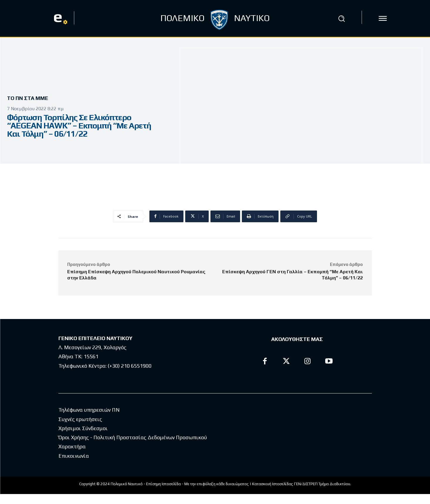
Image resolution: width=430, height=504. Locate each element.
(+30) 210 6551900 (130, 366)
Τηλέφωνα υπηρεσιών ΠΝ (89, 420)
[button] (341, 18)
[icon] (383, 18)
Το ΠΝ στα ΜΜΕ (30, 98)
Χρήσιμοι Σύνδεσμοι (83, 438)
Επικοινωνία (74, 466)
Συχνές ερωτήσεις (80, 429)
